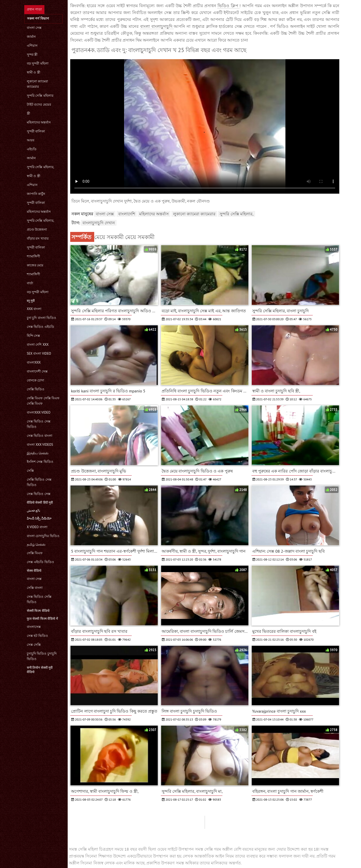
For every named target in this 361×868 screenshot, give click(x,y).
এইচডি (32, 149)
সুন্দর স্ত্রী (32, 54)
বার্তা (30, 283)
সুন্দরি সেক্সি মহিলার (40, 96)
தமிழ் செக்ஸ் (36, 545)
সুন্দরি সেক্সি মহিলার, (40, 167)
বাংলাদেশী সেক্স (37, 371)
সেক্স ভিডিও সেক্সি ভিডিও (39, 599)
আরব (31, 140)
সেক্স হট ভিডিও (37, 636)
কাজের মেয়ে (35, 265)
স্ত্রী (28, 113)
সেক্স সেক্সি (34, 645)
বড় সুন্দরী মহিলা (38, 63)
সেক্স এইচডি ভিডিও (40, 562)
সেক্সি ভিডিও (36, 389)
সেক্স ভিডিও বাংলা (40, 436)
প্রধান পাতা (34, 9)
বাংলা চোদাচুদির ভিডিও (43, 536)
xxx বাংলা (34, 309)
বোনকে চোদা (35, 380)
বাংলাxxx (34, 362)
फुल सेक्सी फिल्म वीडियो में (42, 619)
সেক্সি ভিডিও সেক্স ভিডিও (39, 482)
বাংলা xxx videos (40, 445)
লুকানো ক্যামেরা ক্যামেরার (37, 84)
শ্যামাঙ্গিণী (33, 256)
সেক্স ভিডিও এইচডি (40, 327)
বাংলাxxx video (39, 412)
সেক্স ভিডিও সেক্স (39, 494)
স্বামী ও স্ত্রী (34, 72)
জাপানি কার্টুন (36, 194)
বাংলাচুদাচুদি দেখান (99, 223)
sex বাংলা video (39, 354)
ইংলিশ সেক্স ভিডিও (40, 462)
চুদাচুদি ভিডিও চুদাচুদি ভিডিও (42, 656)
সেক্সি (30, 471)
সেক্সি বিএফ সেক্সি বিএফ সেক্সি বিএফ (43, 401)
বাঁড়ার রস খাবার (38, 238)
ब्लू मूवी (31, 301)
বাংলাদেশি (127, 214)
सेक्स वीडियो (34, 571)
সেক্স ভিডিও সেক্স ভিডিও (39, 424)
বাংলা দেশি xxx (38, 345)
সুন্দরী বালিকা (36, 131)
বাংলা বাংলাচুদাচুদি (157, 26)
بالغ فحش (34, 510)
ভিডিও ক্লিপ (228, 6)
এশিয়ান (32, 46)
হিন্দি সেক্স (33, 336)
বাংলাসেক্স (34, 627)
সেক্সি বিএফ (35, 553)
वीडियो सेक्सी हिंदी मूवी (40, 503)
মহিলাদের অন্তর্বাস (39, 122)
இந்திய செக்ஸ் (38, 453)
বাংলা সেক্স (34, 28)
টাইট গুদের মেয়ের (39, 104)
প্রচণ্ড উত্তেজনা (37, 230)
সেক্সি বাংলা (35, 588)
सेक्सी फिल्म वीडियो (38, 611)
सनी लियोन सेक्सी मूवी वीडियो (40, 670)
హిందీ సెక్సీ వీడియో (39, 518)
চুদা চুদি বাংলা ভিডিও (41, 318)
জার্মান (31, 37)
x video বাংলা (37, 527)
